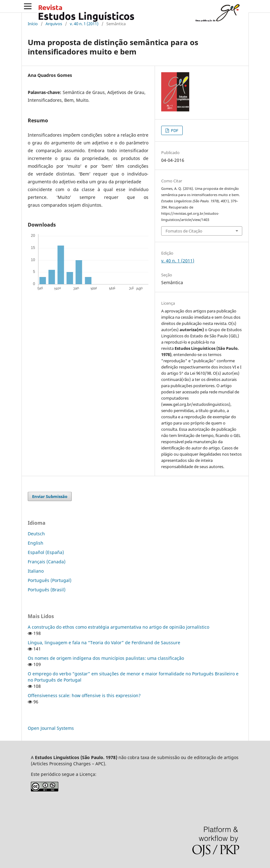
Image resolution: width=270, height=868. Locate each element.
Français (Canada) (47, 562)
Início (33, 24)
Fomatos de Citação (184, 231)
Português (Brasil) (47, 590)
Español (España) (46, 552)
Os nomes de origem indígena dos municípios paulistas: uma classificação (106, 658)
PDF (174, 130)
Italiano (36, 571)
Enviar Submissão (50, 496)
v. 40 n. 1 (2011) (84, 24)
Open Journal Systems (51, 728)
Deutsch (36, 534)
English (36, 543)
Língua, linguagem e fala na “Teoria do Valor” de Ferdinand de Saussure (104, 643)
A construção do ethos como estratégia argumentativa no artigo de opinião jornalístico (118, 627)
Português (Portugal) (50, 580)
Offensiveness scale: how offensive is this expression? (84, 695)
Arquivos (54, 24)
